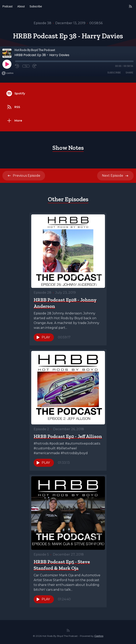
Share (129, 73)
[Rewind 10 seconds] (17, 66)
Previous (24, 176)
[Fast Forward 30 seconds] (35, 66)
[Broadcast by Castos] (8, 73)
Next (115, 176)
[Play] (7, 64)
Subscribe (36, 6)
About (21, 6)
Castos (99, 636)
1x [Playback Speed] (26, 66)
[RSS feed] (130, 6)
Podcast (8, 6)
